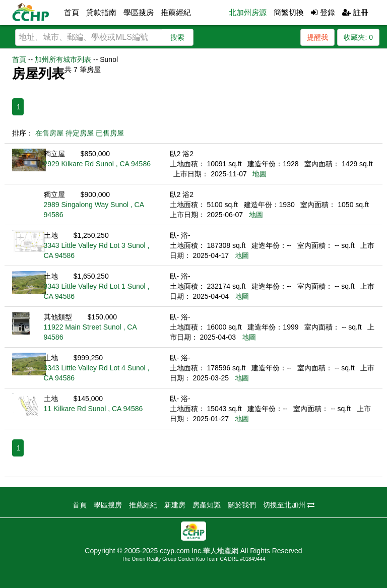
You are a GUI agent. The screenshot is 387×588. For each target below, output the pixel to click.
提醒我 (317, 37)
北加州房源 (248, 12)
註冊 (355, 12)
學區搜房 (139, 12)
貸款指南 (101, 12)
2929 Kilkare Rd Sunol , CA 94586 (97, 164)
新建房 (175, 505)
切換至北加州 (289, 505)
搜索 (177, 37)
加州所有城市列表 (63, 59)
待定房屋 (80, 133)
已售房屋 (110, 133)
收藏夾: (358, 37)
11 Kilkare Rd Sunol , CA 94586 (93, 409)
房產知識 (207, 505)
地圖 (260, 174)
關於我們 (242, 505)
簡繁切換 (289, 12)
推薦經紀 (176, 12)
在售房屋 (49, 133)
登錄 (323, 12)
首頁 (72, 12)
